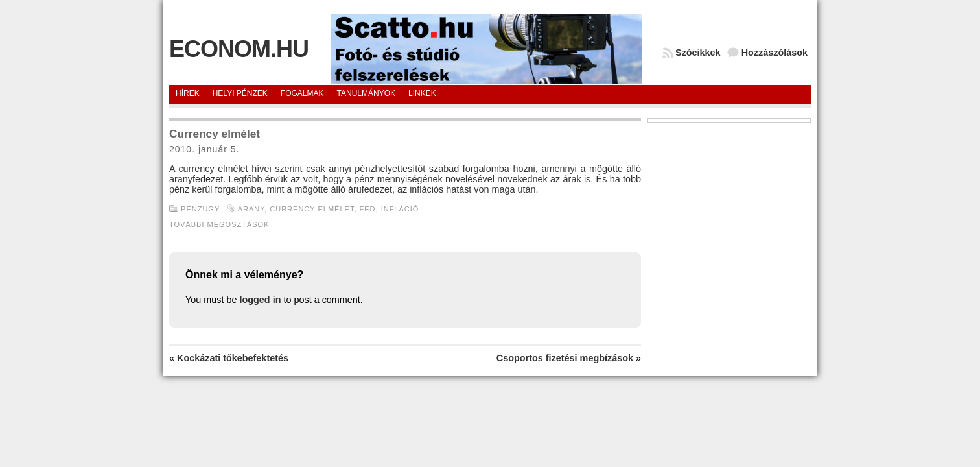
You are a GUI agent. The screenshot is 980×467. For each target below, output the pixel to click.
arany (251, 209)
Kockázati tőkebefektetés (233, 358)
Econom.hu (239, 49)
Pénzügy (200, 209)
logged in (260, 300)
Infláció (400, 209)
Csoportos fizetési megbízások (565, 358)
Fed (368, 209)
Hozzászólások (775, 53)
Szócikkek (698, 53)
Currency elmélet (312, 209)
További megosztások (219, 224)
